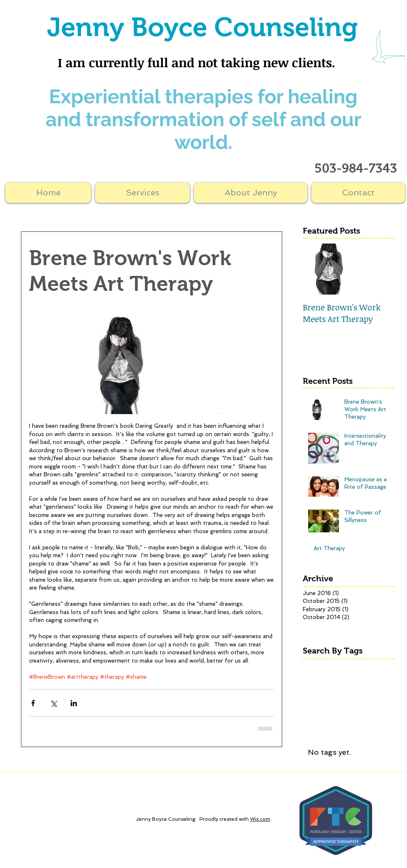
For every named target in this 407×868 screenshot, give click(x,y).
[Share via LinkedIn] (74, 703)
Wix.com (260, 819)
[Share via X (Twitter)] (53, 703)
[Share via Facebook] (33, 703)
